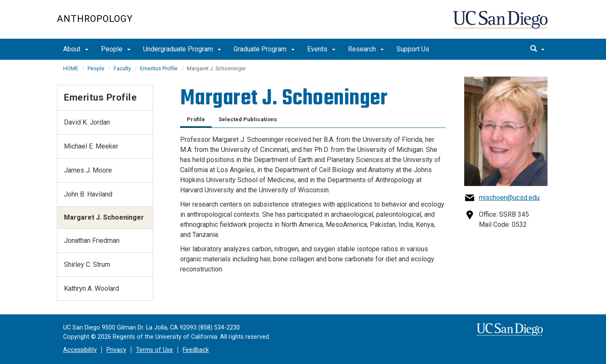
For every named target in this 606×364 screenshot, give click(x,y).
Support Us (413, 49)
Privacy (116, 350)
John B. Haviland (88, 194)
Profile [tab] (196, 119)
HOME (71, 68)
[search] (537, 49)
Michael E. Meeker (91, 146)
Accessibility (80, 350)
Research (366, 49)
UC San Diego (501, 24)
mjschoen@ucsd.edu (509, 198)
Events (321, 49)
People (116, 49)
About (76, 49)
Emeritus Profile (159, 68)
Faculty (122, 68)
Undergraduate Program (182, 49)
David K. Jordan (87, 122)
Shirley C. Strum (87, 264)
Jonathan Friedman (92, 240)
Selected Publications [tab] (248, 119)
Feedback (196, 350)
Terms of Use (154, 350)
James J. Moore (88, 170)
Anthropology (95, 19)
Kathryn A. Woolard (92, 288)
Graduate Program (264, 49)
